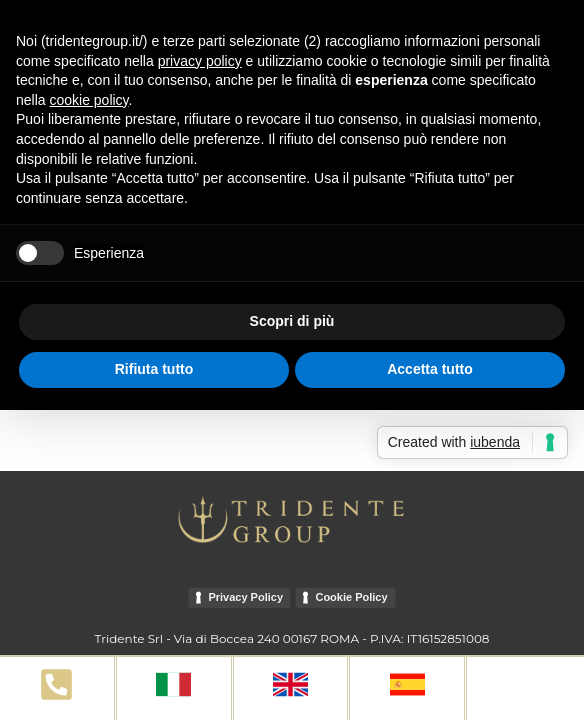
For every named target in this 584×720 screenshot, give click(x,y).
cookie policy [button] (88, 100)
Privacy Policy (245, 597)
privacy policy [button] (200, 61)
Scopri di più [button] (292, 321)
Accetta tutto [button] (430, 369)
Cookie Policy (351, 597)
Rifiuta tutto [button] (154, 369)
